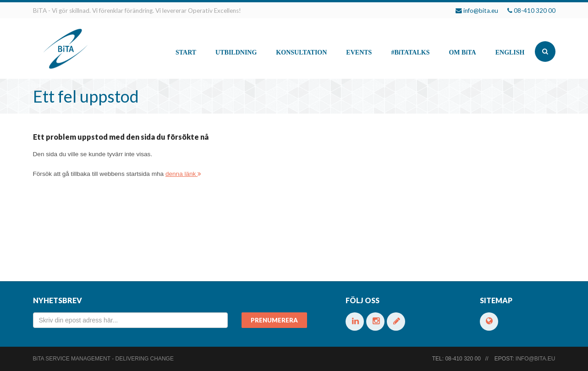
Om (462, 52)
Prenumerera (274, 320)
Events (359, 52)
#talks (410, 52)
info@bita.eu (481, 11)
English (510, 52)
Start (186, 52)
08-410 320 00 (535, 11)
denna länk (183, 174)
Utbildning (236, 52)
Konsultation (301, 52)
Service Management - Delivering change (103, 359)
